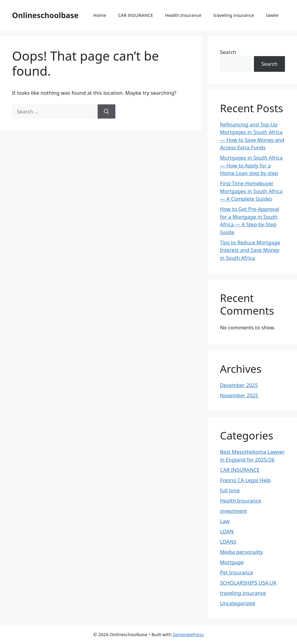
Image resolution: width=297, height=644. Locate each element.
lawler (272, 15)
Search (228, 52)
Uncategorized (238, 603)
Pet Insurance (236, 572)
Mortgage (232, 562)
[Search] (106, 112)
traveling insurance (234, 15)
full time (230, 490)
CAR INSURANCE (136, 15)
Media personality (241, 552)
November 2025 (239, 395)
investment (233, 511)
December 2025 (239, 385)
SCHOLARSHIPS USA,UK (248, 583)
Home (100, 15)
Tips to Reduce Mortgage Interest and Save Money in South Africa (250, 250)
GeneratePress (188, 634)
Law (225, 521)
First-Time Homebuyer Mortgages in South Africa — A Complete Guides (251, 191)
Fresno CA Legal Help (245, 480)
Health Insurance (183, 15)
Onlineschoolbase (45, 15)
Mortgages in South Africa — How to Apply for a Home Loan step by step (251, 165)
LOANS (228, 542)
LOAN (227, 531)
